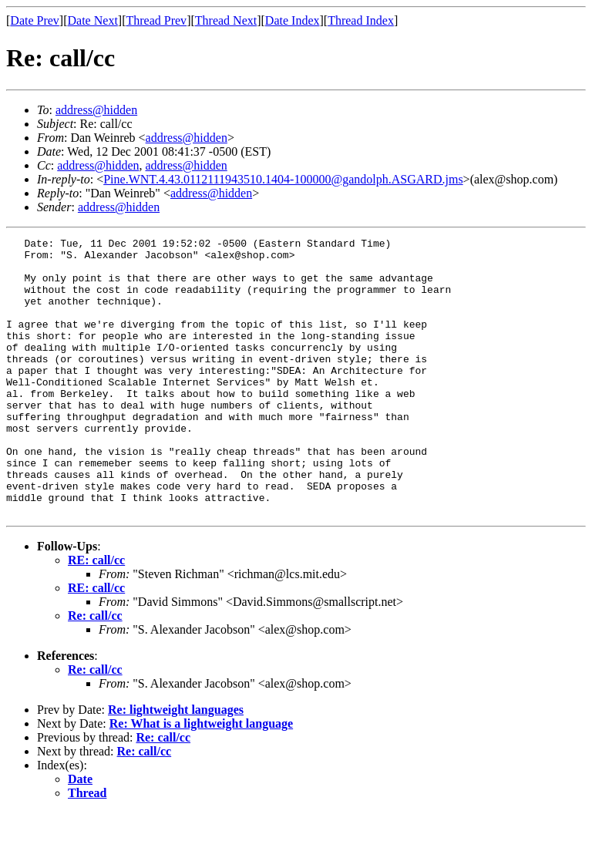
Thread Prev (156, 20)
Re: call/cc (95, 671)
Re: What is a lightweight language (201, 779)
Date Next (93, 20)
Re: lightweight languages (176, 765)
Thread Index (361, 20)
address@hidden (96, 110)
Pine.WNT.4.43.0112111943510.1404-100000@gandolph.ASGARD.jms (283, 179)
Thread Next (226, 20)
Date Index (293, 20)
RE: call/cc (96, 616)
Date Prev (35, 20)
